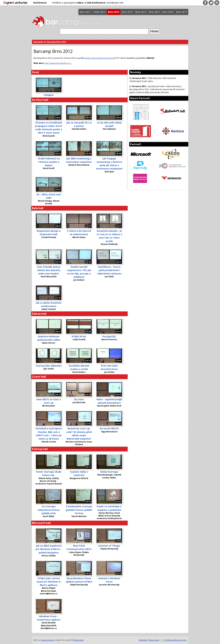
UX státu (79, 399)
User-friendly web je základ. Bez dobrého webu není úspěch (49, 270)
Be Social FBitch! (109, 428)
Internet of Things (109, 546)
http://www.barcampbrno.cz (58, 63)
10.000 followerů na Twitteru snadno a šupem (49, 162)
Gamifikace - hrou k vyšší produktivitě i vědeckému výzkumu (109, 270)
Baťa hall (38, 208)
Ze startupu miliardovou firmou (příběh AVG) (49, 510)
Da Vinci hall (40, 100)
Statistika (143, 640)
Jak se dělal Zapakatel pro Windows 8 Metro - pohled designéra (49, 549)
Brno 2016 (168, 12)
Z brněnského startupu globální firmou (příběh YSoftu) (79, 510)
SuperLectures (47, 640)
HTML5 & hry (79, 336)
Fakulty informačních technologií (99, 58)
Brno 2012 (114, 12)
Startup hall (40, 449)
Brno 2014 (141, 12)
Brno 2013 (127, 12)
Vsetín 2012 (99, 12)
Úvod (35, 72)
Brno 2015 (154, 12)
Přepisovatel (78, 640)
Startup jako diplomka (49, 366)
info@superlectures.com (175, 640)
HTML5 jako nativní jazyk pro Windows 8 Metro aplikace (49, 582)
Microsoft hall (41, 523)
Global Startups (109, 472)
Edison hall (39, 314)
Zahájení (49, 95)
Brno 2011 (85, 12)
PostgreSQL (109, 336)
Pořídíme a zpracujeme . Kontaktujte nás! (88, 3)
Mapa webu (154, 640)
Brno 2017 (181, 12)
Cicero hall (39, 377)
